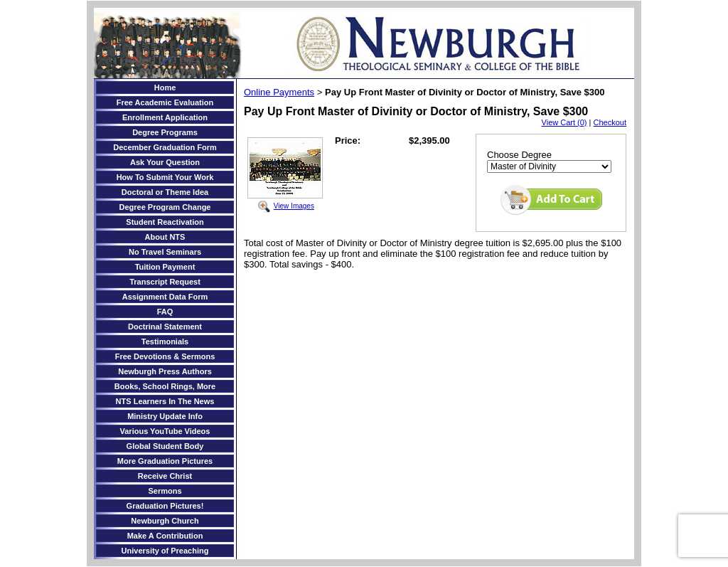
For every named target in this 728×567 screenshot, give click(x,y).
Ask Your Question (165, 162)
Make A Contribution (165, 536)
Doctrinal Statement (165, 327)
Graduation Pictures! (165, 506)
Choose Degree (519, 155)
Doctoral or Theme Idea (165, 192)
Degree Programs (165, 132)
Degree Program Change (165, 207)
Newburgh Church (165, 521)
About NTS (165, 237)
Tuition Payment (165, 267)
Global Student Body (165, 446)
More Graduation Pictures (165, 461)
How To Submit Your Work (165, 177)
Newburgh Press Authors (165, 371)
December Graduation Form (165, 147)
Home (165, 88)
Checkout (610, 122)
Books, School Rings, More (165, 386)
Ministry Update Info (165, 416)
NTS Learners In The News (165, 401)
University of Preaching (165, 551)
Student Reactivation (165, 222)
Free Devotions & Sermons (165, 356)
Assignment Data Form (165, 297)
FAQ (165, 312)
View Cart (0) (564, 122)
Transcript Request (165, 282)
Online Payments (279, 92)
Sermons (165, 491)
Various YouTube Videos (165, 431)
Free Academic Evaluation (165, 102)
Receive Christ (165, 476)
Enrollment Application (165, 117)
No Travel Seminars (165, 252)
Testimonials (165, 341)
